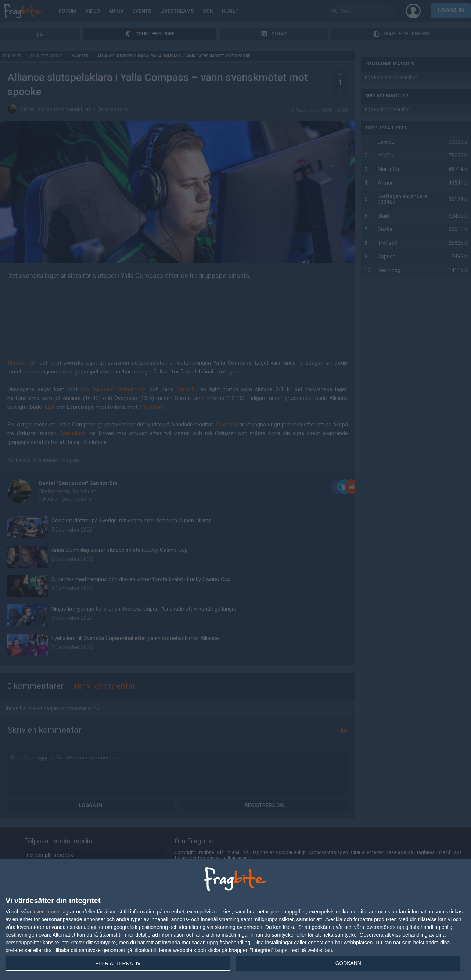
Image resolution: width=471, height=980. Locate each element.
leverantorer (46, 912)
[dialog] (235, 920)
